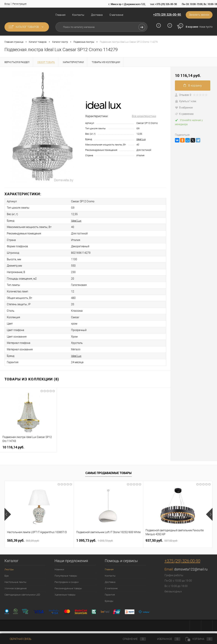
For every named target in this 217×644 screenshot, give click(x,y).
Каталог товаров (27, 27)
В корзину (193, 86)
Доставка (97, 15)
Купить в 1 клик (186, 101)
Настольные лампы (15, 579)
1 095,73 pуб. (95, 537)
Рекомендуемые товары (68, 585)
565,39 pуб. (23, 537)
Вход (7, 4)
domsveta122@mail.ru (191, 566)
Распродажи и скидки (67, 579)
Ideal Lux (141, 139)
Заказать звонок (199, 15)
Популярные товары (66, 572)
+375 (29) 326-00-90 (166, 15)
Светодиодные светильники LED (22, 591)
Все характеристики (144, 116)
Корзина (199, 639)
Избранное (166, 639)
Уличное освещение (16, 585)
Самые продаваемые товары (108, 470)
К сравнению (184, 114)
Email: (169, 566)
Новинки (59, 566)
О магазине (116, 15)
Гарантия (110, 591)
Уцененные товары (65, 591)
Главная (60, 15)
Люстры (9, 566)
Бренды (109, 598)
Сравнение (131, 639)
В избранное (184, 107)
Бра (7, 572)
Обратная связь (18, 639)
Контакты (78, 15)
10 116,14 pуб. (13, 444)
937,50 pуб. (162, 537)
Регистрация (19, 4)
